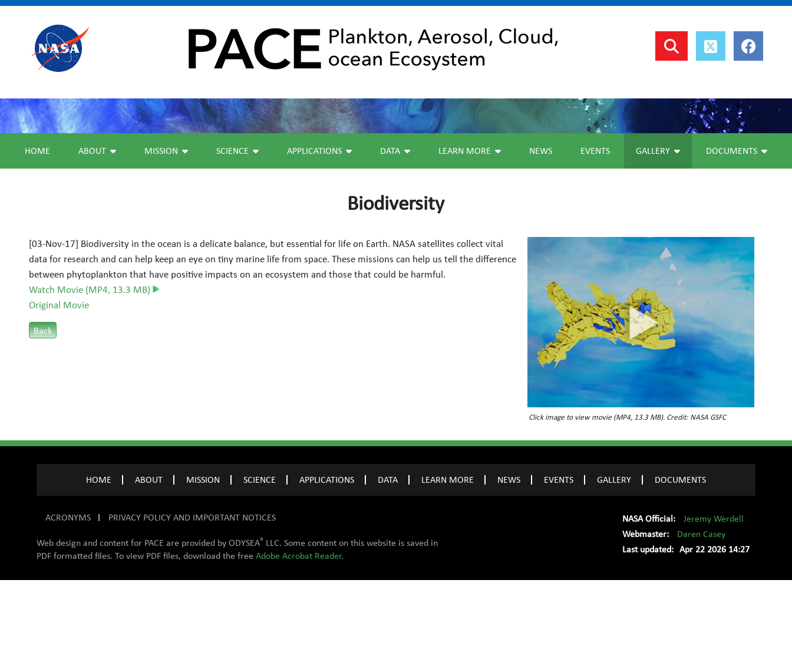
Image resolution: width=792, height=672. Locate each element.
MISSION (203, 572)
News (541, 243)
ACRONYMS (68, 610)
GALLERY (614, 572)
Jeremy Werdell (714, 611)
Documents (737, 243)
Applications (319, 243)
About (97, 243)
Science (237, 243)
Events (595, 243)
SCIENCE (260, 572)
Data (395, 243)
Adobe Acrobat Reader (298, 648)
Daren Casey (701, 626)
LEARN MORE (448, 572)
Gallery (658, 243)
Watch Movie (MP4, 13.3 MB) (94, 382)
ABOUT (149, 572)
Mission (166, 243)
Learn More (470, 243)
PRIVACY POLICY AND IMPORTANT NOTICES (192, 610)
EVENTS (559, 572)
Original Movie (59, 397)
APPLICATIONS (327, 572)
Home (37, 243)
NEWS (509, 572)
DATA (388, 572)
